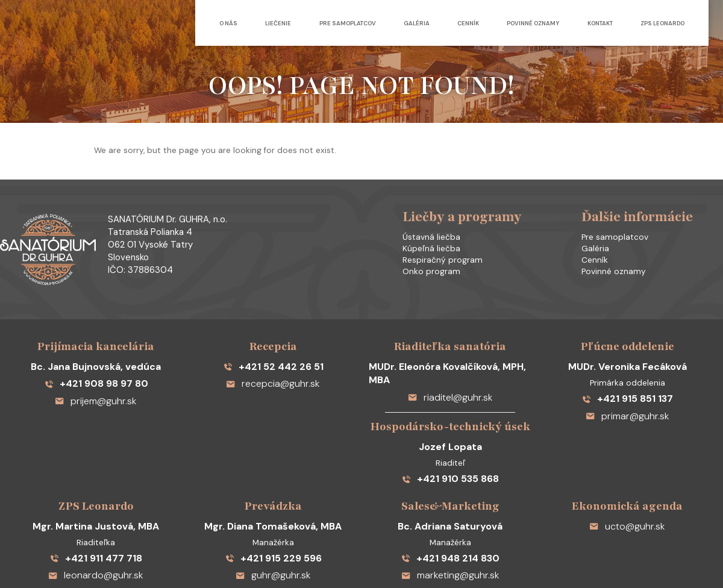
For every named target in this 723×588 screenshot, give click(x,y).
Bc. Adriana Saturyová (450, 469)
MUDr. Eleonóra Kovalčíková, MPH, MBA (450, 335)
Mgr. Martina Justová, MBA (96, 469)
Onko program (423, 263)
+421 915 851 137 (628, 365)
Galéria (393, 23)
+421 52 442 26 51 (273, 335)
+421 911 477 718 (96, 499)
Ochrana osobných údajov (437, 555)
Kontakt (594, 23)
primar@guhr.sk (628, 380)
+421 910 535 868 (450, 426)
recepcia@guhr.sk (273, 350)
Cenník (450, 23)
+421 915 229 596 (273, 499)
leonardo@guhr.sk (96, 514)
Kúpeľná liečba (423, 240)
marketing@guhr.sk (450, 514)
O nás (186, 23)
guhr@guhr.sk (273, 514)
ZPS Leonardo (662, 23)
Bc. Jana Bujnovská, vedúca (96, 335)
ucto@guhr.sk (628, 469)
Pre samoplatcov (318, 23)
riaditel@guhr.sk (450, 350)
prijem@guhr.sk (96, 365)
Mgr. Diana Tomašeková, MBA (273, 469)
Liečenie (243, 23)
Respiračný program (434, 251)
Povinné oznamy (521, 23)
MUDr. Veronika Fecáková (627, 335)
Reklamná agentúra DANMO (596, 555)
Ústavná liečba (423, 228)
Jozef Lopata (450, 396)
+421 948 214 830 (450, 499)
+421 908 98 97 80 (96, 350)
